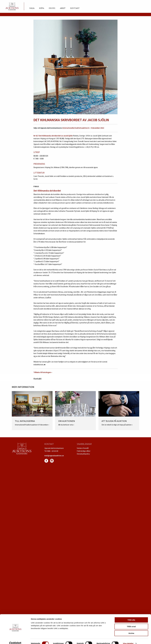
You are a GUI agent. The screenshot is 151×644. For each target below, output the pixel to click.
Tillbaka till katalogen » (43, 372)
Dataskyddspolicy (83, 454)
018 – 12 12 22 (53, 451)
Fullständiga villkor (84, 451)
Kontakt (75, 8)
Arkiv (63, 8)
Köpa (42, 8)
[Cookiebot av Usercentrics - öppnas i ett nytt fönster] (15, 639)
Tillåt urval (131, 623)
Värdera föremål (83, 448)
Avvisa (131, 629)
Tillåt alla (131, 616)
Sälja (32, 8)
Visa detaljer (128, 639)
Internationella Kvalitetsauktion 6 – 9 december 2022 (83, 128)
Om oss (52, 8)
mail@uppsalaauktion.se (54, 456)
